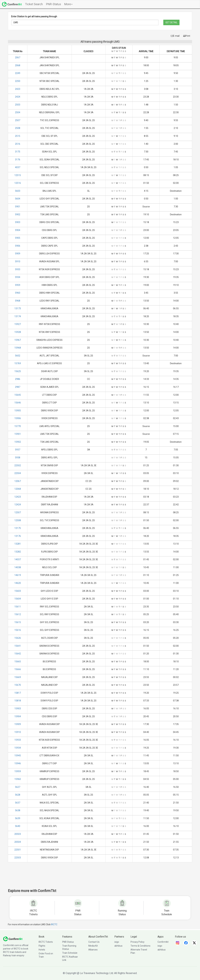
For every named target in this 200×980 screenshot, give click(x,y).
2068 (18, 65)
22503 (18, 858)
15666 (18, 669)
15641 (18, 646)
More (68, 4)
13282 (18, 552)
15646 (18, 403)
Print (187, 36)
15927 (18, 324)
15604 (18, 599)
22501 (18, 850)
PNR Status (68, 942)
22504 (18, 473)
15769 (18, 363)
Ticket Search (34, 4)
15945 (18, 756)
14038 (18, 567)
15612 (18, 614)
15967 (18, 340)
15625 (18, 371)
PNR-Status (54, 4)
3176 (18, 160)
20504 (18, 842)
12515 (18, 175)
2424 (18, 97)
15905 (18, 411)
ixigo (117, 942)
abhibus (118, 946)
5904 (18, 230)
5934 (18, 277)
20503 (18, 834)
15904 (18, 716)
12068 (18, 489)
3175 (18, 152)
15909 (18, 724)
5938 (18, 458)
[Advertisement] (100, 878)
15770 (18, 426)
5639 (18, 818)
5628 (18, 795)
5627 (18, 787)
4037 (18, 167)
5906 (18, 246)
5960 (18, 293)
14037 (18, 559)
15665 (18, 662)
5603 (18, 191)
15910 (18, 732)
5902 (18, 214)
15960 (18, 779)
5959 (18, 285)
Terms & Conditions (140, 946)
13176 (18, 536)
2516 (18, 144)
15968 (18, 348)
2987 (18, 387)
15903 (18, 709)
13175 (18, 528)
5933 (18, 269)
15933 (18, 740)
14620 (18, 583)
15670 (18, 685)
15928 (18, 332)
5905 (18, 238)
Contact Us (94, 942)
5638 (18, 810)
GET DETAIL (171, 22)
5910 (18, 261)
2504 (18, 112)
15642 (18, 654)
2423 (18, 89)
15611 (18, 607)
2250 (18, 81)
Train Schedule (70, 953)
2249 (18, 73)
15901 (18, 434)
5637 (18, 803)
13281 (18, 544)
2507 (18, 120)
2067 (18, 57)
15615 (18, 622)
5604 (18, 199)
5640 (18, 826)
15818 (18, 701)
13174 (18, 316)
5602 (18, 356)
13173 (18, 308)
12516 (18, 183)
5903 (18, 222)
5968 (18, 301)
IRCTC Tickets (46, 942)
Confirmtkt (163, 942)
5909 (18, 254)
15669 (18, 677)
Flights (42, 946)
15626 (18, 638)
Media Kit (93, 946)
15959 (18, 771)
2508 (18, 128)
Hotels (42, 950)
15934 (18, 748)
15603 (18, 591)
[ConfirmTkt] (13, 939)
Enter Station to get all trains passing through (34, 16)
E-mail (175, 36)
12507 (18, 512)
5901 (18, 207)
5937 (18, 450)
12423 (18, 497)
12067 (18, 481)
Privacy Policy (137, 942)
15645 (18, 395)
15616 (18, 630)
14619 (18, 575)
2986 (18, 379)
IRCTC (54, 924)
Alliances (93, 950)
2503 (18, 105)
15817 (18, 693)
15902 (18, 442)
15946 (18, 763)
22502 (18, 465)
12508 (18, 520)
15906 (18, 418)
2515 (18, 136)
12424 (18, 505)
